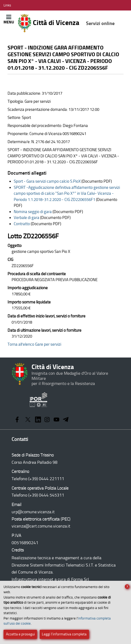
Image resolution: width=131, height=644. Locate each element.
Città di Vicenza (66, 23)
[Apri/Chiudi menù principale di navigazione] (9, 19)
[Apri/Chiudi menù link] (7, 5)
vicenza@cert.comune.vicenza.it (41, 526)
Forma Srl (80, 579)
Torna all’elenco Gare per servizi (34, 344)
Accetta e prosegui (20, 634)
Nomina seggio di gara (33, 212)
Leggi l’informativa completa (64, 634)
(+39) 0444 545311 (46, 495)
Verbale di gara (27, 218)
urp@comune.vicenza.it (33, 512)
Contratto (22, 224)
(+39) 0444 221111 (46, 479)
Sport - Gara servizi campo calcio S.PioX (47, 181)
